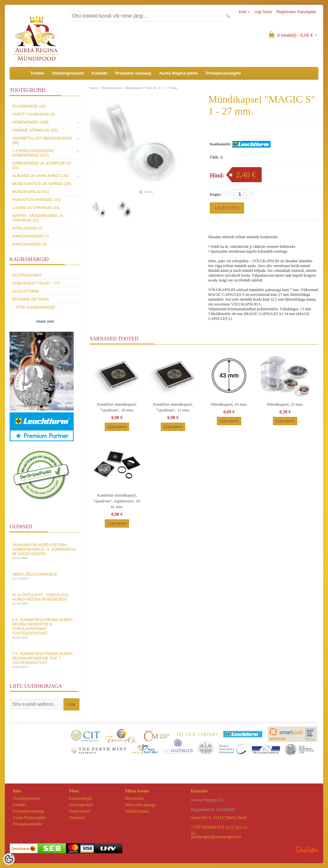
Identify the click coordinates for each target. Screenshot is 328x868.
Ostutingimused (68, 73)
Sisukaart (77, 818)
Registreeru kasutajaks (296, 12)
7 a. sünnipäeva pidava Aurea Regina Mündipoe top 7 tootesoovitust (45, 660)
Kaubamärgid (80, 799)
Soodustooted (81, 805)
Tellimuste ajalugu (140, 805)
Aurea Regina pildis (179, 73)
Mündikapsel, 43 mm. (229, 404)
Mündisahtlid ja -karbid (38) (41, 184)
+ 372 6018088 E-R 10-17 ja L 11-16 (220, 828)
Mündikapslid (111, 88)
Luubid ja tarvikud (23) (36, 208)
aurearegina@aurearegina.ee (216, 837)
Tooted (37, 73)
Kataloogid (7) (27, 228)
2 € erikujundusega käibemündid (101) (33, 153)
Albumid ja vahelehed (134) (41, 176)
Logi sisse (263, 12)
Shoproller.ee (307, 850)
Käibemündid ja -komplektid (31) (42, 166)
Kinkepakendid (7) (30, 236)
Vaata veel (45, 321)
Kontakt (99, 73)
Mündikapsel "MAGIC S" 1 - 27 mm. (152, 88)
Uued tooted (79, 811)
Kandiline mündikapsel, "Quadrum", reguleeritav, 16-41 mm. (117, 501)
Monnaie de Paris (30, 299)
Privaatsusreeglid (223, 73)
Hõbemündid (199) (30, 122)
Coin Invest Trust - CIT (36, 283)
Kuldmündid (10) (29, 106)
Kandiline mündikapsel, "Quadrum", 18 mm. (117, 407)
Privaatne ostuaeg (133, 73)
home (94, 88)
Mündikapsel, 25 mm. (285, 404)
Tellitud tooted (137, 811)
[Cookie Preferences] (9, 859)
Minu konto (134, 799)
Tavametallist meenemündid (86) (42, 141)
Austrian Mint (27, 275)
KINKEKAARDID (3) (29, 244)
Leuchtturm (25, 291)
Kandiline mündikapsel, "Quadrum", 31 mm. (173, 407)
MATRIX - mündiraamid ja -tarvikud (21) (39, 218)
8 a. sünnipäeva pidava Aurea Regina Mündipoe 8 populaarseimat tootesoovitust (45, 628)
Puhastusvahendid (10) (36, 200)
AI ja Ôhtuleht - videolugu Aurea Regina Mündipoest (45, 599)
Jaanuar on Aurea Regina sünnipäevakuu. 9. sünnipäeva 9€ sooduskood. (45, 551)
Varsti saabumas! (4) (34, 114)
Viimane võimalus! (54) (35, 130)
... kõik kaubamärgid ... (36, 307)
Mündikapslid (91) (31, 192)
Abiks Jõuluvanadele (45, 576)
